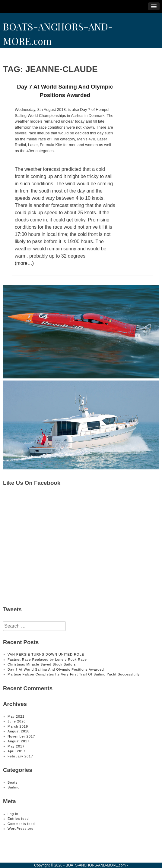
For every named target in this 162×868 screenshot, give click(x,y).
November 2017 (21, 736)
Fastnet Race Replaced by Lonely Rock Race (47, 660)
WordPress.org (21, 829)
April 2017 (17, 751)
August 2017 (19, 741)
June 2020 (17, 721)
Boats (13, 782)
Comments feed (21, 824)
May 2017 (16, 746)
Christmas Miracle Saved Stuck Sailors (42, 664)
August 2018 (19, 731)
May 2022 (16, 716)
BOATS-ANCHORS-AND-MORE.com (96, 865)
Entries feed (18, 819)
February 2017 (20, 756)
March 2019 (18, 726)
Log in (13, 814)
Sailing (14, 787)
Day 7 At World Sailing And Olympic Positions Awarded (56, 669)
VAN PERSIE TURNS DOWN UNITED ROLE (46, 654)
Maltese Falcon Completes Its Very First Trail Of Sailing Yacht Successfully (74, 674)
